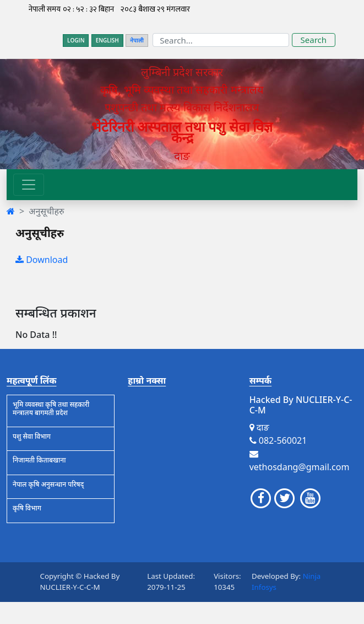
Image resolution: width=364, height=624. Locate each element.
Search (314, 40)
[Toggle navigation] (29, 185)
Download (42, 260)
